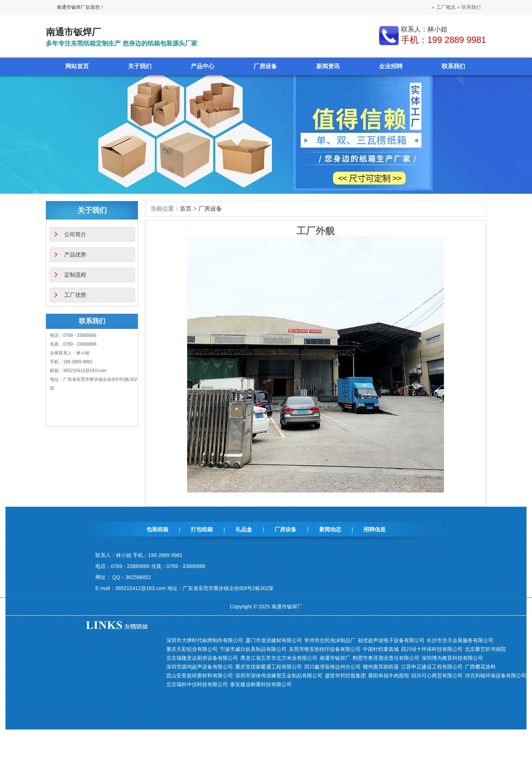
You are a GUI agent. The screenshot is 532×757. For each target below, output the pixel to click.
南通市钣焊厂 (335, 658)
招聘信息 (375, 529)
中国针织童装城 (381, 649)
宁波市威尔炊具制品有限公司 (253, 649)
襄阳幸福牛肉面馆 (389, 676)
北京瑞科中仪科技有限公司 (197, 684)
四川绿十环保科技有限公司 (432, 649)
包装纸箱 (157, 529)
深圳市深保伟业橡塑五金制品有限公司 (279, 676)
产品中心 (203, 66)
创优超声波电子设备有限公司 (391, 640)
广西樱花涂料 (480, 667)
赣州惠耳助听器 (381, 667)
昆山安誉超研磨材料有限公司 (200, 676)
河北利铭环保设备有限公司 (496, 676)
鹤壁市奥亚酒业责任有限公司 (386, 658)
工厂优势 (75, 295)
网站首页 (77, 66)
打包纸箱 (202, 529)
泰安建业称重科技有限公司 (261, 684)
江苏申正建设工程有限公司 (432, 667)
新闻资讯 (328, 66)
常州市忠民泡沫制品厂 (330, 640)
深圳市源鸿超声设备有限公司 (200, 667)
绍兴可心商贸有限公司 (437, 676)
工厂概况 (446, 7)
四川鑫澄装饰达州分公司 (332, 667)
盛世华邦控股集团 (345, 676)
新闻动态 (330, 529)
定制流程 (75, 275)
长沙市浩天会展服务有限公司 (460, 640)
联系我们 (471, 7)
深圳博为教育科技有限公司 (452, 658)
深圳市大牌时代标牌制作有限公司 (205, 640)
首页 (186, 209)
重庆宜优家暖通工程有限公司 (269, 667)
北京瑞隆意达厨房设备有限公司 (202, 658)
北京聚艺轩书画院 (485, 649)
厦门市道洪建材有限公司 (274, 640)
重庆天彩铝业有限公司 (192, 649)
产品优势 (75, 254)
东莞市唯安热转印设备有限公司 (325, 649)
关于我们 (140, 66)
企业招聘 (391, 66)
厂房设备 (265, 66)
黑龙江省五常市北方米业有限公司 (279, 658)
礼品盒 (244, 529)
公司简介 (75, 234)
